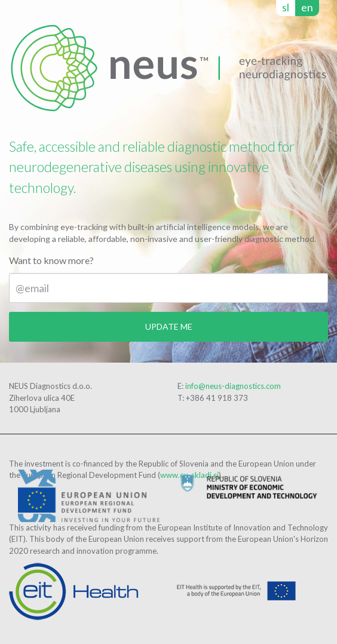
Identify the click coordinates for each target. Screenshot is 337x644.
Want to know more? (51, 260)
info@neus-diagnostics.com (233, 386)
